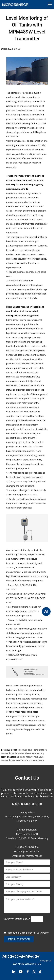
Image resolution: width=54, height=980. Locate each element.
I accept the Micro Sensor (28, 933)
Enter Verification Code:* (18, 919)
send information (19, 939)
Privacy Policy (41, 933)
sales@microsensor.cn (31, 856)
